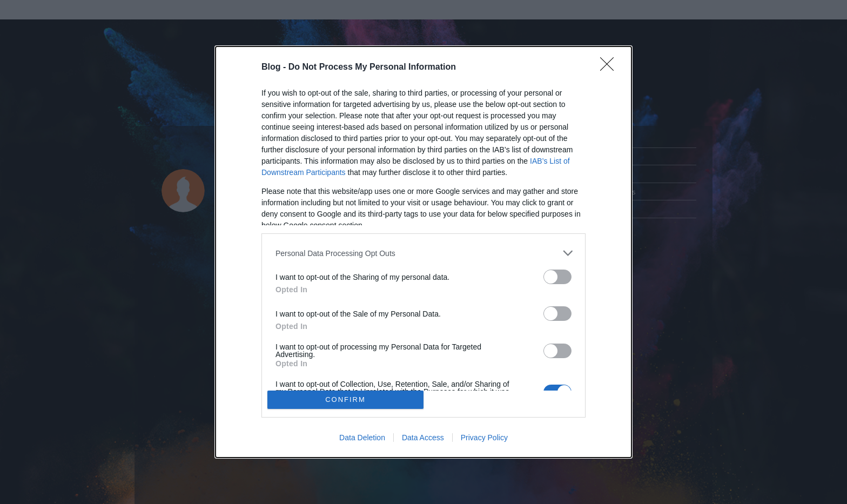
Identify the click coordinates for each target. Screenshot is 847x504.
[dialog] (423, 252)
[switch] (557, 277)
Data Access (423, 438)
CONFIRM (345, 399)
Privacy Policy (484, 438)
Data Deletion (362, 438)
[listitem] (423, 253)
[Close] (610, 68)
